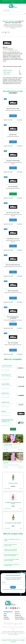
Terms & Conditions (20, 619)
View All (13, 429)
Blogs (5, 615)
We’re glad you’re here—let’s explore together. (13, 2)
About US (17, 614)
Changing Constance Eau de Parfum (13, 503)
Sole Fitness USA (6, 375)
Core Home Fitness (7, 366)
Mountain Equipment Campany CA (7, 420)
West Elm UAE (5, 402)
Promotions (7, 619)
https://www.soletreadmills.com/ (8, 376)
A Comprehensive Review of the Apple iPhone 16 (13, 462)
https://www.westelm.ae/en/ (8, 404)
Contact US (18, 615)
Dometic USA (5, 393)
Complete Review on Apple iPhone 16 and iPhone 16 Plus (12, 445)
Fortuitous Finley (13, 483)
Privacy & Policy (19, 617)
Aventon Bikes (5, 384)
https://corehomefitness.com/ (8, 367)
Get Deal (13, 116)
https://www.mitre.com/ (8, 49)
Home (5, 614)
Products (6, 617)
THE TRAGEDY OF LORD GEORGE (13, 523)
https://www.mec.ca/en (7, 423)
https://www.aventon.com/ (7, 386)
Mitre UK (4, 411)
